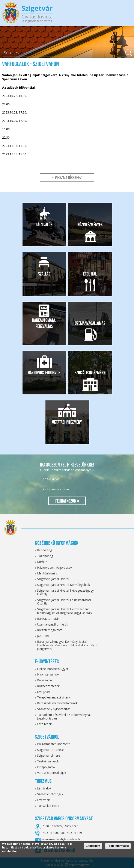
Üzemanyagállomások (53, 624)
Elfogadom (93, 846)
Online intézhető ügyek (53, 669)
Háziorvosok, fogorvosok (55, 567)
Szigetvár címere (49, 755)
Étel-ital (90, 274)
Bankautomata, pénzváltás (44, 323)
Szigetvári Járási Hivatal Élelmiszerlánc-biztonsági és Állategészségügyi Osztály (65, 611)
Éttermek (43, 800)
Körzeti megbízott (50, 630)
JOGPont (43, 636)
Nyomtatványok (48, 674)
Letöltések (44, 724)
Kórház (42, 562)
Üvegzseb (44, 692)
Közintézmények (90, 224)
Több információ (118, 846)
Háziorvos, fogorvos (44, 373)
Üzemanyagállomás (90, 323)
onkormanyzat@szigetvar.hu (62, 839)
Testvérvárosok (48, 761)
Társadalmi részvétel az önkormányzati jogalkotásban (64, 717)
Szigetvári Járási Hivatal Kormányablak (63, 585)
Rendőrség (44, 550)
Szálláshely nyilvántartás (54, 709)
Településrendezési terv (53, 697)
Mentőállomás (47, 573)
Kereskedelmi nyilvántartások (57, 703)
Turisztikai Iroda (48, 806)
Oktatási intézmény (67, 422)
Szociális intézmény (90, 373)
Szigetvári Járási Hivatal (53, 579)
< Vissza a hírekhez (67, 177)
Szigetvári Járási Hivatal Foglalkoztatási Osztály (64, 602)
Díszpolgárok (46, 767)
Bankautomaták (48, 619)
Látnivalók (44, 224)
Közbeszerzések (48, 686)
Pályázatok (45, 680)
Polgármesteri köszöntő (54, 744)
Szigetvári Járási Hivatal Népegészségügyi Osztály (66, 592)
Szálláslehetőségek (50, 794)
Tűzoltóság (45, 556)
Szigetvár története (50, 750)
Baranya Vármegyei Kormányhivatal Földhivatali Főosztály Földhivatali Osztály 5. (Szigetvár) (67, 645)
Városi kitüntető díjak (52, 773)
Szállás (44, 274)
